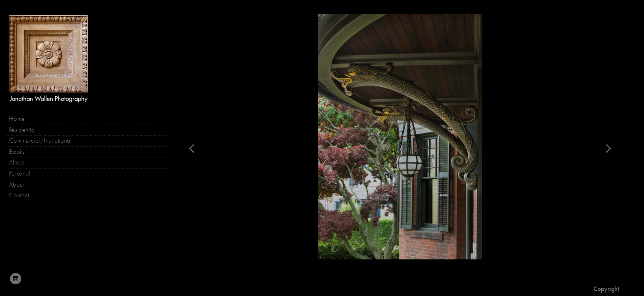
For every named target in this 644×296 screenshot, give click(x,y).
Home (17, 119)
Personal (20, 173)
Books (21, 152)
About (17, 185)
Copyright (606, 289)
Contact (19, 195)
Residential (23, 130)
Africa (16, 162)
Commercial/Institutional (40, 141)
